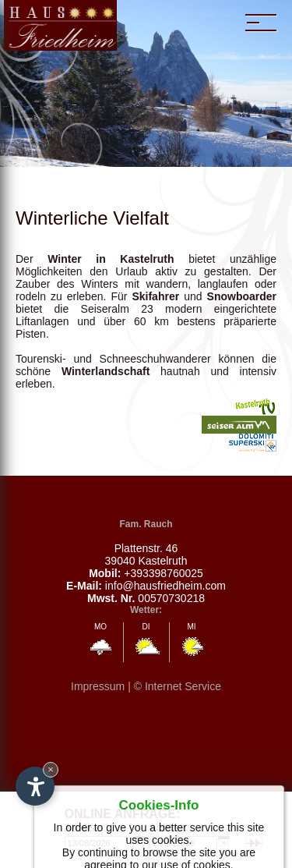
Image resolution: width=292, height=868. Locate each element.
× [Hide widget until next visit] (51, 769)
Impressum (98, 686)
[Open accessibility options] (35, 786)
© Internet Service (178, 686)
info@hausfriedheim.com (165, 586)
